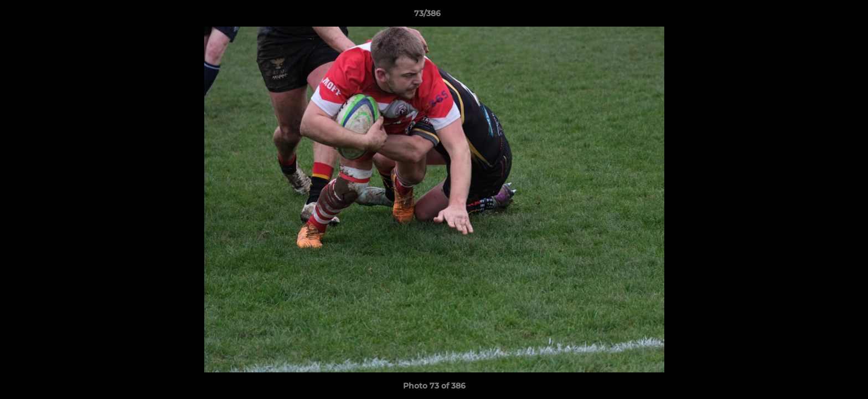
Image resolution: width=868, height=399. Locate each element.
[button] (821, 16)
